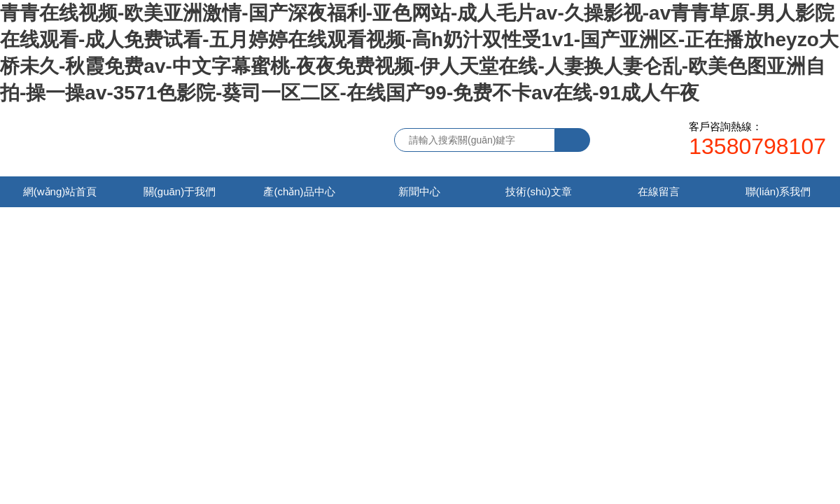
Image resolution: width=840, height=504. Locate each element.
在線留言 (659, 191)
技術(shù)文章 (538, 191)
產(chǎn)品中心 (299, 191)
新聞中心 (419, 191)
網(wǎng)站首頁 (60, 191)
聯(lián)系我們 (778, 191)
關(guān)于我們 (180, 191)
